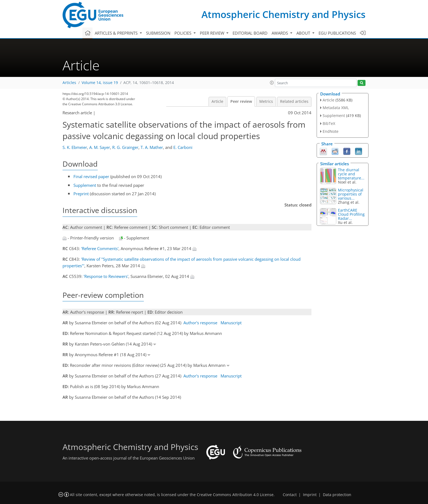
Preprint (81, 194)
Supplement (85, 185)
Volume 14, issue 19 (100, 83)
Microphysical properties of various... (351, 194)
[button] (272, 83)
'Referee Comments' (100, 248)
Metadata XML (336, 108)
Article (217, 101)
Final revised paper (91, 176)
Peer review (241, 101)
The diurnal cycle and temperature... (351, 174)
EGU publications (337, 33)
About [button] (304, 33)
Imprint (310, 495)
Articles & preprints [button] (117, 33)
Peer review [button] (213, 33)
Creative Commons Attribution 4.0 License (235, 495)
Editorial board (250, 33)
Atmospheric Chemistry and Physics (283, 14)
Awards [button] (280, 33)
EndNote (331, 131)
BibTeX (329, 123)
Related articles (294, 101)
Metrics (266, 101)
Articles (69, 83)
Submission (158, 33)
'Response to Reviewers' (106, 276)
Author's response (200, 323)
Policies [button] (183, 33)
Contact (290, 495)
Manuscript (231, 323)
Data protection (337, 495)
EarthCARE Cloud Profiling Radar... (351, 214)
